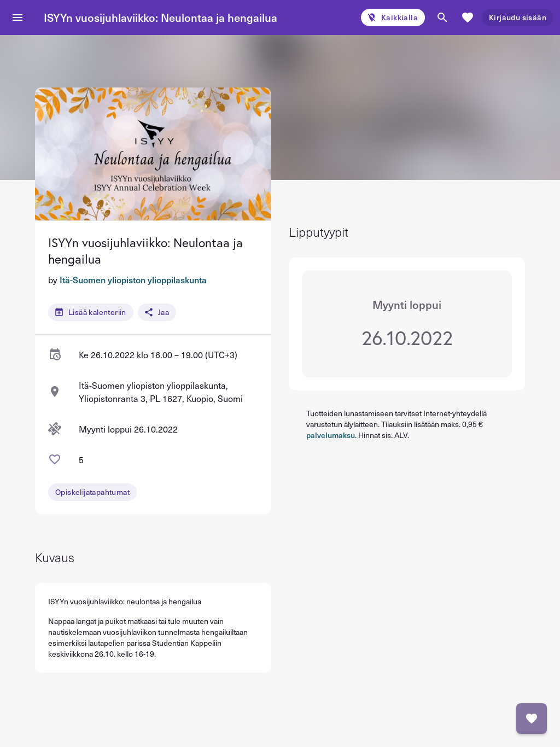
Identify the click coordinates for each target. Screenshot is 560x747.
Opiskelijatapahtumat (92, 492)
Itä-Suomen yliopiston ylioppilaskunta (133, 279)
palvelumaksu (331, 435)
